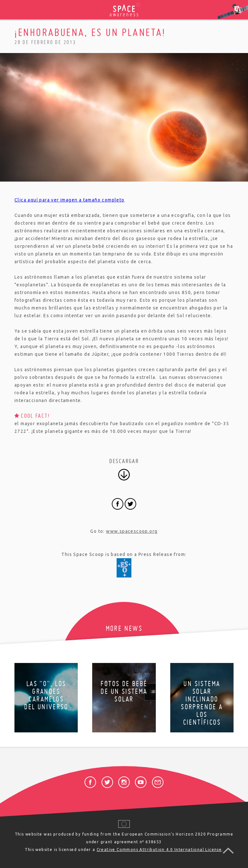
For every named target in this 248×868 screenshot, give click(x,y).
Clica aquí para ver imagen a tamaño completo (70, 200)
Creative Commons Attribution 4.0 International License (159, 850)
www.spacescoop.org (132, 531)
